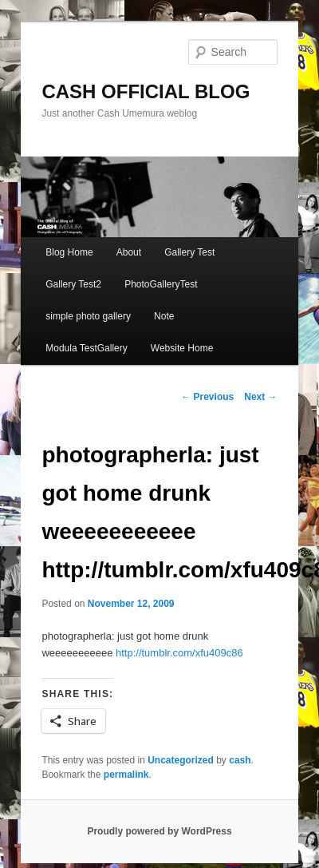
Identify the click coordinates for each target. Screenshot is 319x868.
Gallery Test (189, 252)
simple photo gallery (88, 316)
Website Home (182, 348)
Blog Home (69, 252)
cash (240, 760)
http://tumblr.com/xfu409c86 (179, 653)
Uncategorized (181, 760)
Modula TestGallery (87, 348)
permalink (126, 775)
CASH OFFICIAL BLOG (146, 91)
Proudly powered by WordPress (159, 831)
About (129, 252)
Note (164, 316)
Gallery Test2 (73, 284)
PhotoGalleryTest (161, 284)
